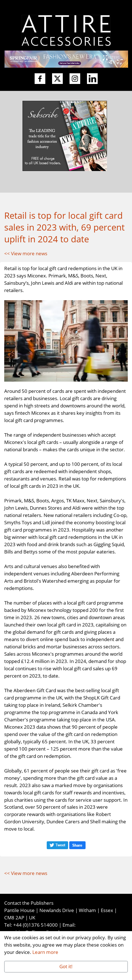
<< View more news (26, 253)
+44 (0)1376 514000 (35, 925)
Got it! (66, 966)
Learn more (45, 952)
